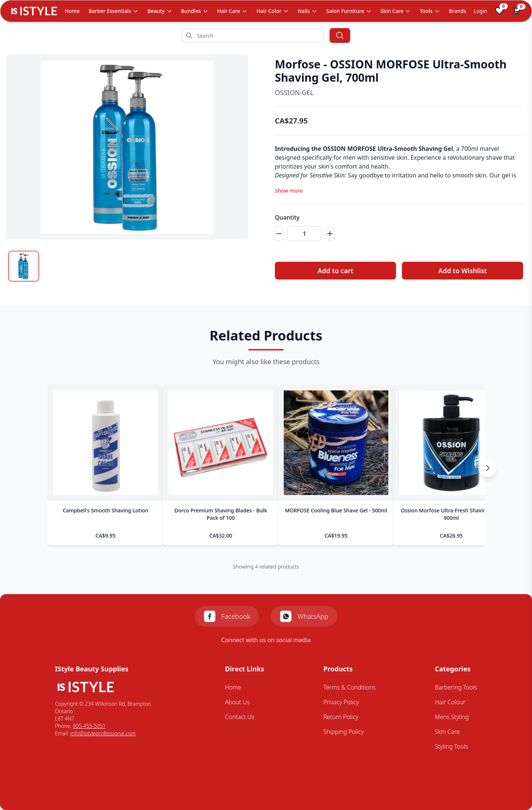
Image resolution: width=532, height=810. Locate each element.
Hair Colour (450, 702)
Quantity (287, 217)
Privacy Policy (341, 702)
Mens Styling (452, 717)
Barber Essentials (114, 11)
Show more (289, 191)
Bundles (195, 11)
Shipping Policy (344, 732)
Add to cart (335, 271)
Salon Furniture (349, 11)
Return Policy (341, 717)
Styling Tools (451, 746)
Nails (308, 11)
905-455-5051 (89, 726)
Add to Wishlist (462, 271)
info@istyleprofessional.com (103, 733)
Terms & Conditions (349, 687)
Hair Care (232, 11)
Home (72, 11)
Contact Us (240, 717)
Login (480, 11)
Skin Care (396, 11)
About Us (237, 702)
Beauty (160, 11)
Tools (430, 11)
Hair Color (273, 11)
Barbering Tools (456, 687)
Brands (458, 11)
